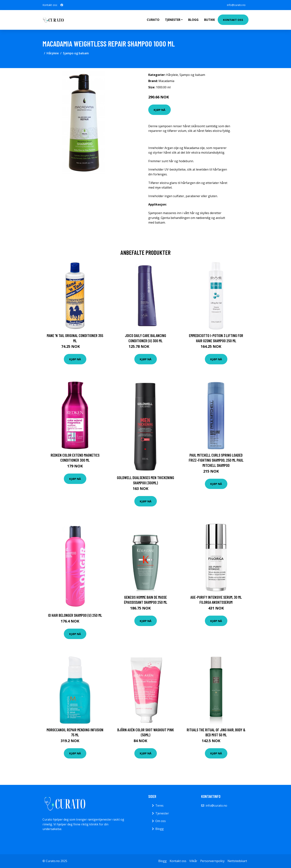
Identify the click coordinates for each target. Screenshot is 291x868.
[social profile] (62, 5)
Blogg (193, 20)
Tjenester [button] (173, 20)
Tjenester (162, 813)
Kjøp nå (160, 110)
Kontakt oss (233, 20)
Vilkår (193, 861)
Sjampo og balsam (76, 53)
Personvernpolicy (212, 861)
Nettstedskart (237, 861)
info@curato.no (236, 5)
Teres (159, 806)
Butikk (210, 20)
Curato (153, 20)
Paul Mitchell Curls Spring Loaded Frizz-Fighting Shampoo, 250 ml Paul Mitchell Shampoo (216, 460)
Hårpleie (53, 53)
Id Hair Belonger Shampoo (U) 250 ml (75, 615)
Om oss (161, 821)
